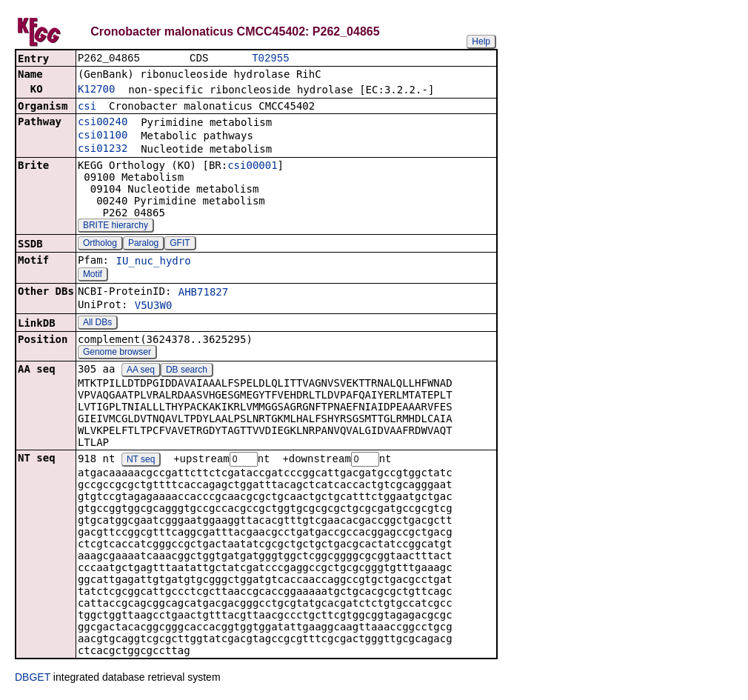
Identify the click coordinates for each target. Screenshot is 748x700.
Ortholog (100, 244)
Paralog (143, 244)
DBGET (33, 679)
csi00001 (252, 167)
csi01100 (103, 136)
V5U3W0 (154, 307)
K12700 (97, 90)
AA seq (141, 371)
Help (481, 41)
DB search (187, 371)
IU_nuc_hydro (153, 262)
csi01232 (103, 150)
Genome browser (117, 353)
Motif (93, 276)
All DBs (97, 324)
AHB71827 (203, 293)
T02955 (270, 59)
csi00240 (103, 123)
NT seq (141, 461)
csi (87, 107)
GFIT (180, 244)
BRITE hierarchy (116, 227)
